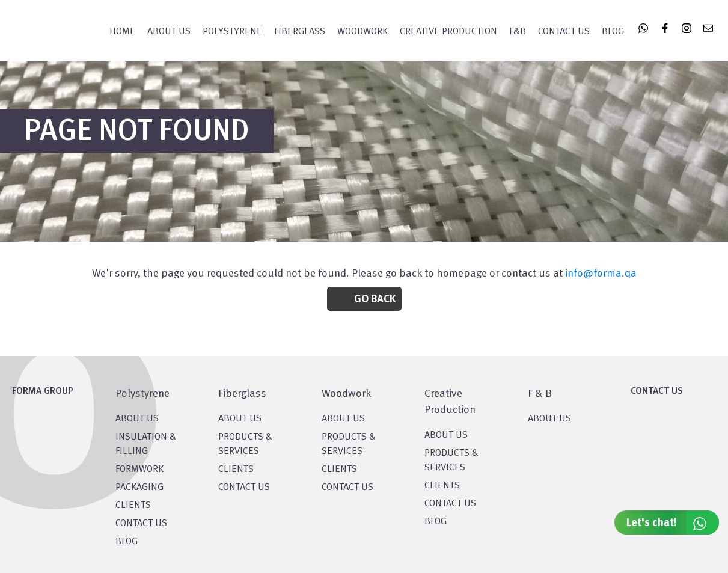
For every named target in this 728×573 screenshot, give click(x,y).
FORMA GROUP (43, 391)
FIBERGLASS (300, 32)
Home (122, 32)
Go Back (375, 299)
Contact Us (564, 32)
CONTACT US (141, 524)
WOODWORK (362, 32)
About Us (169, 32)
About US (137, 419)
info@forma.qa (601, 274)
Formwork (139, 470)
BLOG (127, 542)
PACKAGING (139, 488)
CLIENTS (133, 506)
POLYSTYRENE (232, 32)
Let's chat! (673, 522)
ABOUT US (549, 419)
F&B (518, 32)
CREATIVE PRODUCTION (448, 32)
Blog (613, 32)
